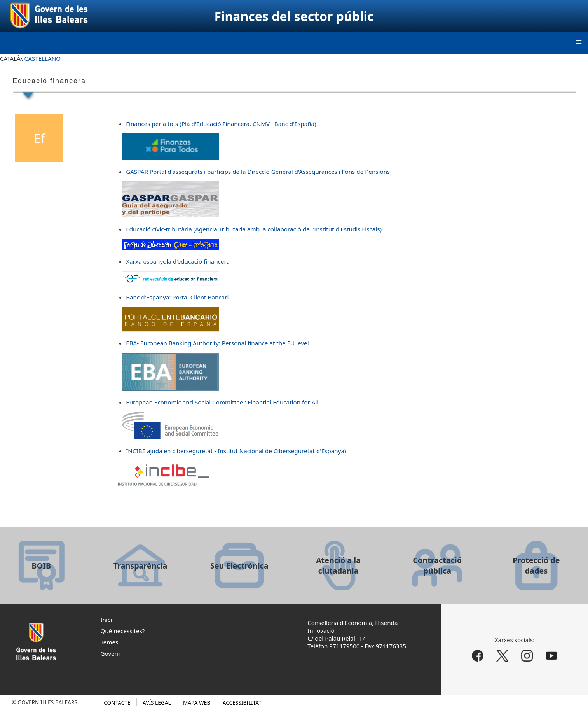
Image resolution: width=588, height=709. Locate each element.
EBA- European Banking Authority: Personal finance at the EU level (217, 343)
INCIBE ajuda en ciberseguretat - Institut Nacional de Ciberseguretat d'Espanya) (236, 451)
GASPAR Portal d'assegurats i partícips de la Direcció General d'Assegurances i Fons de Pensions (258, 172)
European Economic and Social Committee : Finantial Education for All (222, 402)
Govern (110, 653)
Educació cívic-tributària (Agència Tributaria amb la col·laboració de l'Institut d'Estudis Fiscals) (254, 229)
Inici (106, 620)
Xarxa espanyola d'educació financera (178, 261)
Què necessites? (122, 631)
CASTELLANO (43, 58)
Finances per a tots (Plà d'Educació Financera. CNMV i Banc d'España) (221, 124)
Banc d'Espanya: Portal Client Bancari (177, 297)
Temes (109, 642)
